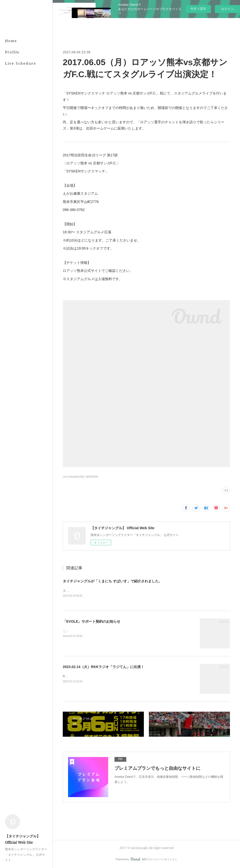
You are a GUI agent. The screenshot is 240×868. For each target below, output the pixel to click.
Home (11, 41)
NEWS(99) (92, 477)
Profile (12, 52)
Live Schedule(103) (74, 477)
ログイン (227, 9)
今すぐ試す (198, 9)
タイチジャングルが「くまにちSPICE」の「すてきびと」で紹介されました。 (115, 591)
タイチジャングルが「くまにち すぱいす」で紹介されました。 (112, 581)
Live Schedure (21, 63)
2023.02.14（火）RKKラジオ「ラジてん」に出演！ (103, 667)
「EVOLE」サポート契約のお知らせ (92, 621)
